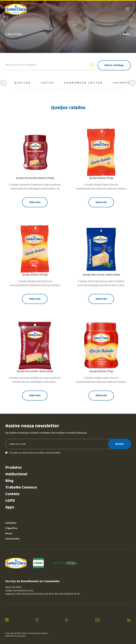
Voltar (125, 34)
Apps (10, 507)
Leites (48, 83)
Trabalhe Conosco (21, 487)
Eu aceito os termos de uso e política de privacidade (33, 453)
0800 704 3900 (13, 587)
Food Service (12, 539)
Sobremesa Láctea (84, 83)
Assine (120, 444)
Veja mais (35, 202)
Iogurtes (123, 83)
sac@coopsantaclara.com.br (19, 591)
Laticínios (11, 523)
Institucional (16, 474)
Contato (12, 494)
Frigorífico (11, 528)
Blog (9, 481)
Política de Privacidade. (15, 636)
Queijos (23, 83)
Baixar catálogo (114, 65)
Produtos (13, 468)
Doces (9, 533)
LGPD (10, 501)
